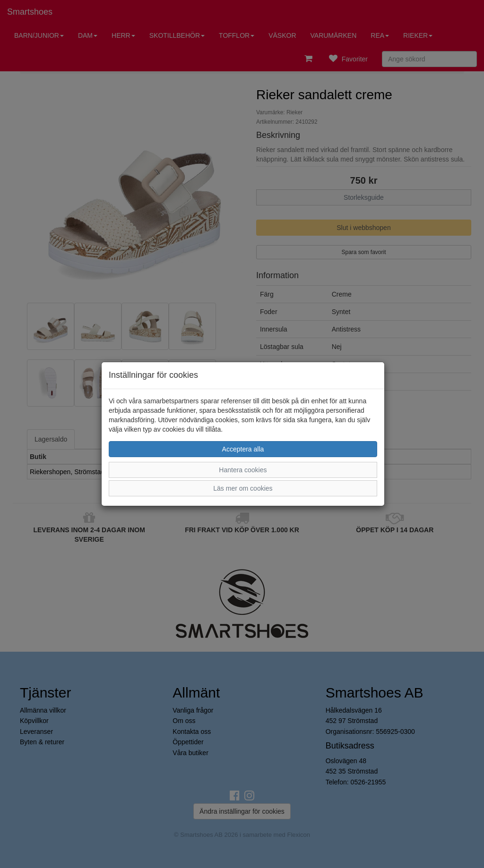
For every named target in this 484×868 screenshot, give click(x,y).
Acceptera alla (243, 449)
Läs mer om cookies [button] (243, 488)
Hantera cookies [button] (243, 470)
